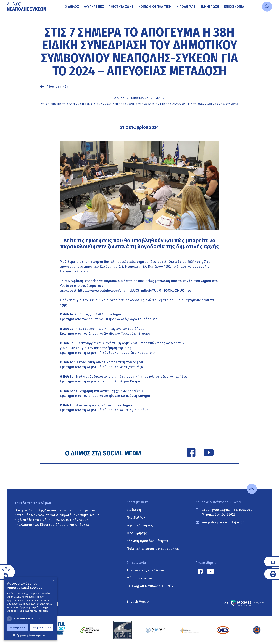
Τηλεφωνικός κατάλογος (146, 571)
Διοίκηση (134, 510)
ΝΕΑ (158, 98)
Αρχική (119, 98)
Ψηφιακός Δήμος (140, 525)
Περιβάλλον (136, 518)
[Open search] (267, 7)
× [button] (53, 581)
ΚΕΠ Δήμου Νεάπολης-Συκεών (150, 586)
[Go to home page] (27, 7)
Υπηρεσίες (94, 7)
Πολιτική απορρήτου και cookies (153, 549)
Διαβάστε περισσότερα (35, 611)
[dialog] (30, 609)
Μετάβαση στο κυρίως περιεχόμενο (7, 13)
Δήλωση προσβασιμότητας (148, 541)
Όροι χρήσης (137, 533)
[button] (30, 635)
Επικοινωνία (234, 7)
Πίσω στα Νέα (57, 87)
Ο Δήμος (72, 7)
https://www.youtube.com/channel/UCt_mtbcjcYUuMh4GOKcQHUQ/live (135, 291)
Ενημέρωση (210, 7)
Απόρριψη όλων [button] (42, 628)
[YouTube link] (209, 453)
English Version (139, 602)
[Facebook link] (191, 453)
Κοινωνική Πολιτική (155, 7)
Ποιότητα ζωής (121, 7)
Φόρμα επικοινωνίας (143, 578)
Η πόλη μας (186, 7)
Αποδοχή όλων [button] (18, 628)
